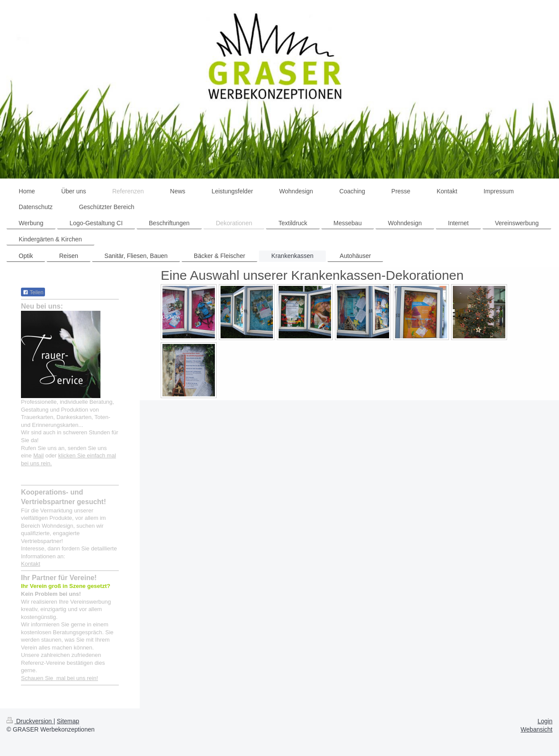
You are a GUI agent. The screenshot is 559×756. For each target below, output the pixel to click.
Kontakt (31, 564)
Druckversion (30, 721)
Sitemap (68, 721)
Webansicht (537, 729)
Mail (38, 455)
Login (545, 721)
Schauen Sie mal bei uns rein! (59, 678)
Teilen (33, 292)
